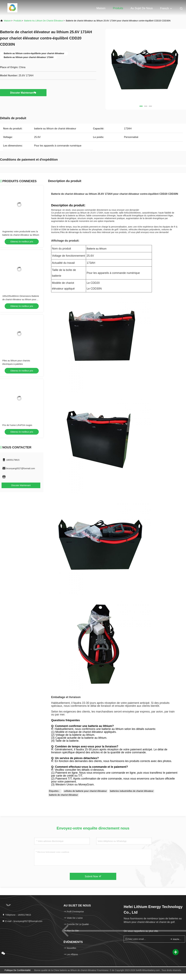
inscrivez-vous (176, 939)
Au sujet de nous (142, 8)
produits (17, 21)
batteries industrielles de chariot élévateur (132, 791)
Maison (101, 8)
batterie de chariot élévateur (63, 795)
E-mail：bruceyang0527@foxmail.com (22, 921)
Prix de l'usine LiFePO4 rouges (17, 425)
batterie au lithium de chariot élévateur (44, 21)
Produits (118, 8)
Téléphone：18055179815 (17, 915)
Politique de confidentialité (18, 970)
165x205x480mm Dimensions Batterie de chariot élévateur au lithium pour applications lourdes (21, 299)
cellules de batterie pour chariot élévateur (85, 791)
